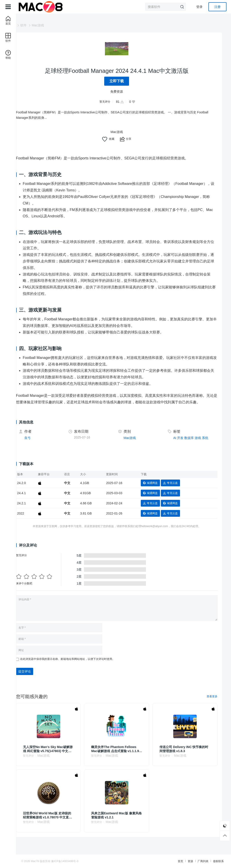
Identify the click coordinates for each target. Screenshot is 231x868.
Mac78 (64, 861)
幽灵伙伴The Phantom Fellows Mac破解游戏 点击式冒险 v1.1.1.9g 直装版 (123, 755)
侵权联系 (189, 861)
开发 (184, 444)
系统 (208, 444)
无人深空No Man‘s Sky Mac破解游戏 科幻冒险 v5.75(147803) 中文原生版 (59, 755)
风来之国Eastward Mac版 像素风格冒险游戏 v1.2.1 (122, 822)
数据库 (192, 444)
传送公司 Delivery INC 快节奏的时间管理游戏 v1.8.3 (187, 755)
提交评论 (38, 678)
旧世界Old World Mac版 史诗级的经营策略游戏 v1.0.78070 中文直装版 (60, 822)
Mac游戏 (52, 25)
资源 (162, 861)
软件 (37, 25)
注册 (217, 7)
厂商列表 (174, 861)
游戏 (201, 444)
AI (178, 444)
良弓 (41, 444)
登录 (199, 7)
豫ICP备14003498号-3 (94, 861)
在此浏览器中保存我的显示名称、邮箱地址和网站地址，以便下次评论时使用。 (81, 665)
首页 (152, 861)
